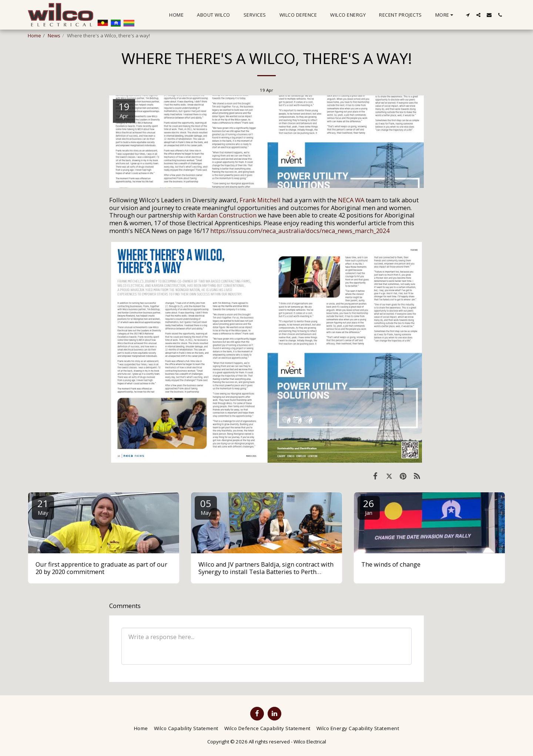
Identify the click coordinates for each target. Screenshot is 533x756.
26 (369, 507)
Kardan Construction (227, 215)
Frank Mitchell (260, 200)
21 (43, 507)
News (54, 36)
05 (206, 507)
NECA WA (351, 200)
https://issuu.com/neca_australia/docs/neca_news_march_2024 (300, 231)
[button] (468, 15)
